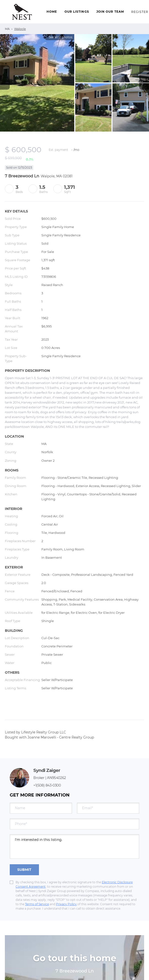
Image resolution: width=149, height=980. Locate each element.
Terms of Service (37, 904)
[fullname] (41, 808)
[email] (108, 808)
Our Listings (77, 12)
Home (52, 12)
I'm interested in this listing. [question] (74, 846)
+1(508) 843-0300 (47, 785)
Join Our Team (110, 12)
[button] (22, 12)
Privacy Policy (66, 904)
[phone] (74, 824)
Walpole (20, 29)
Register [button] (140, 12)
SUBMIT (24, 870)
